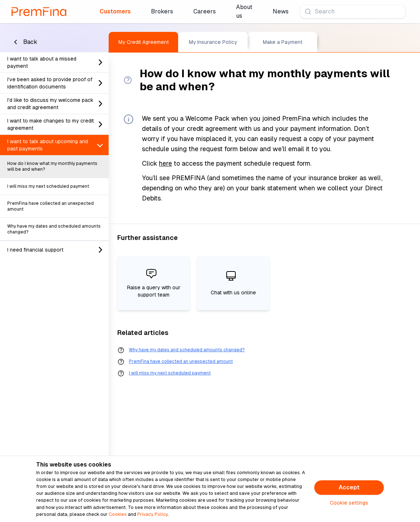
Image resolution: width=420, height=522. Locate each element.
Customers (115, 11)
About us (244, 11)
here (165, 163)
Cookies (118, 514)
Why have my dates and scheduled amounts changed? (187, 350)
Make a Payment (283, 42)
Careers (205, 11)
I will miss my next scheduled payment (170, 373)
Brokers (162, 11)
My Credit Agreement (144, 42)
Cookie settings (349, 503)
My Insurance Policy (213, 42)
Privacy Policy (152, 514)
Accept (349, 487)
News (281, 11)
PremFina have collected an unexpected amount (181, 361)
